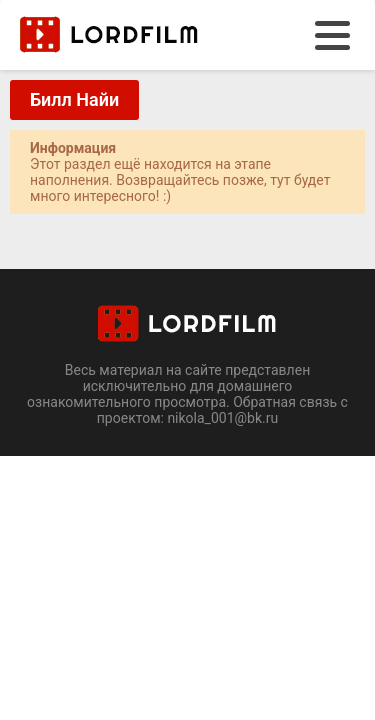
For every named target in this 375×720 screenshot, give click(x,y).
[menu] (332, 35)
